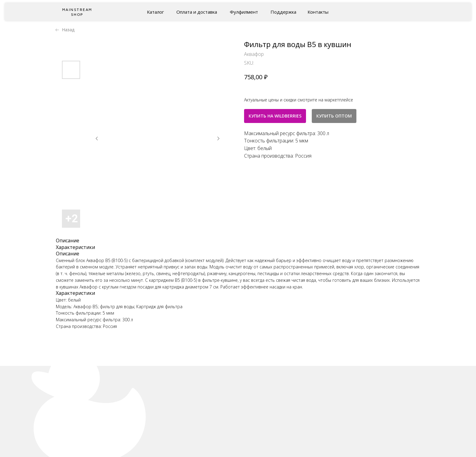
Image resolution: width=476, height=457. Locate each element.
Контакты (318, 12)
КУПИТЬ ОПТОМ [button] (334, 116)
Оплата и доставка (197, 12)
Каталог (155, 12)
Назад (68, 30)
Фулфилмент (244, 12)
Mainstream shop (77, 12)
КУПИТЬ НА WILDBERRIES (275, 116)
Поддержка (283, 12)
